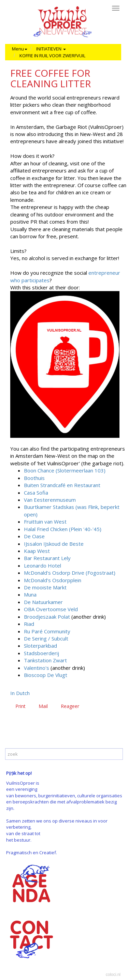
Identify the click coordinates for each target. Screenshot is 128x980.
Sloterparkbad (40, 646)
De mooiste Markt (45, 587)
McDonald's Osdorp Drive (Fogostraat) (70, 573)
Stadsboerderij (41, 653)
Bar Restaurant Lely (47, 558)
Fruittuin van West (45, 522)
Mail (43, 706)
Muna (30, 594)
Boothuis (34, 478)
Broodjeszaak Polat (47, 617)
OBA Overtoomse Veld (51, 609)
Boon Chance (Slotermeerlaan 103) (65, 470)
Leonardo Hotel (42, 566)
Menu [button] (20, 49)
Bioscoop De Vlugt (46, 675)
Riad (29, 624)
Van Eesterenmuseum (50, 500)
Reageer (70, 706)
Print (20, 706)
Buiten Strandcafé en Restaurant (62, 485)
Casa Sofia (36, 493)
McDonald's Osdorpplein (53, 580)
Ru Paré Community (47, 631)
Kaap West (37, 551)
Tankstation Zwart (45, 660)
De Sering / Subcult (46, 638)
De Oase (34, 536)
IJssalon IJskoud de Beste (54, 544)
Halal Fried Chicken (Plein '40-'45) (63, 529)
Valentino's (37, 668)
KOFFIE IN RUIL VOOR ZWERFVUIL (52, 56)
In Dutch (20, 693)
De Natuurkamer (43, 602)
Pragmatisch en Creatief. (32, 853)
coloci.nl (113, 975)
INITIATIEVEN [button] (51, 49)
